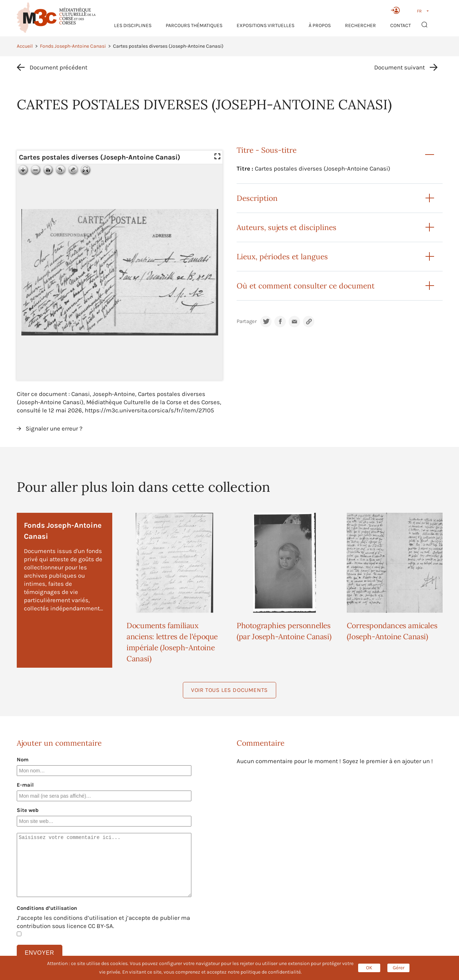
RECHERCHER (360, 25)
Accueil (25, 46)
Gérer (399, 968)
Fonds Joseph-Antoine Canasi (73, 46)
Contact (401, 25)
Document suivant (399, 67)
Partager (247, 321)
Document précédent (58, 67)
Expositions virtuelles (265, 25)
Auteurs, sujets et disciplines (287, 227)
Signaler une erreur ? (54, 428)
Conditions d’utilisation (47, 908)
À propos (320, 25)
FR (419, 11)
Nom (23, 760)
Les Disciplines (133, 25)
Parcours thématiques (194, 25)
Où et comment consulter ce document (306, 286)
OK (369, 968)
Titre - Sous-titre (267, 150)
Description (257, 198)
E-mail (25, 785)
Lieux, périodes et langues (282, 257)
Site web (28, 810)
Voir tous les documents (229, 690)
